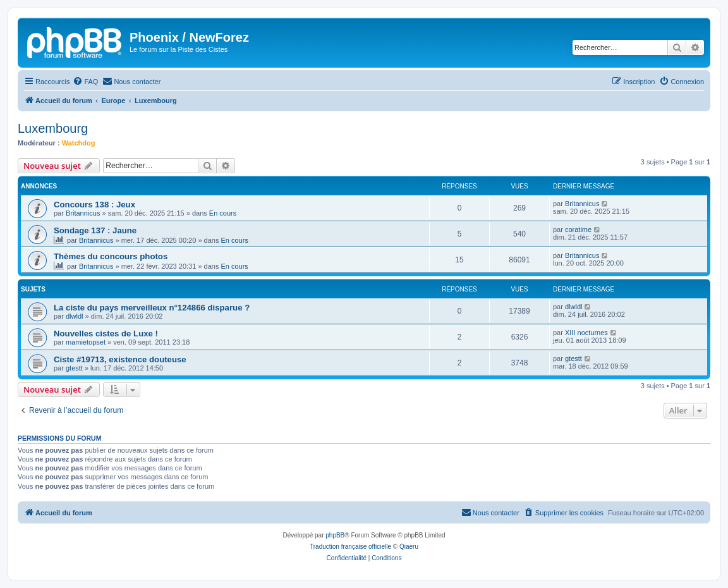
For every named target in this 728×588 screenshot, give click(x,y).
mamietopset (86, 342)
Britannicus (83, 213)
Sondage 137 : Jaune (95, 230)
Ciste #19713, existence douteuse (120, 359)
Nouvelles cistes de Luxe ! (106, 334)
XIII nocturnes (586, 333)
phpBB (335, 535)
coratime (578, 230)
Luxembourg (53, 128)
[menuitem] (85, 82)
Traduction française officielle (350, 547)
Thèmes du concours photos (111, 256)
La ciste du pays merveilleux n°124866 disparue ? (152, 308)
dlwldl (75, 316)
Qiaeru (409, 547)
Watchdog (79, 143)
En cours (223, 213)
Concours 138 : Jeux (94, 205)
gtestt (74, 368)
